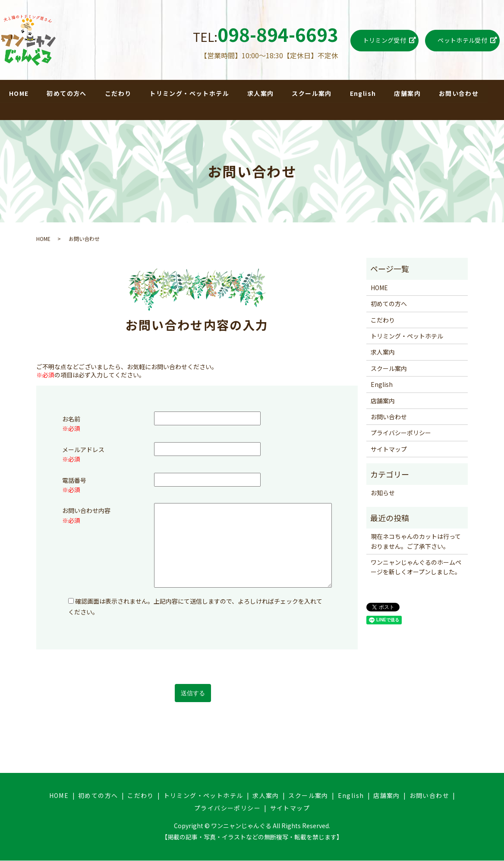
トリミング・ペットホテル (190, 93)
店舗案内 (408, 93)
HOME (19, 93)
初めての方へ (67, 93)
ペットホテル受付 (462, 40)
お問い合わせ (459, 93)
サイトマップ (389, 449)
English (363, 93)
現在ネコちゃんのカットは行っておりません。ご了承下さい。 (416, 541)
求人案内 (261, 93)
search (9, 110)
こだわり (118, 93)
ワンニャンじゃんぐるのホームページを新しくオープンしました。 (416, 567)
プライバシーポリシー (401, 433)
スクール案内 (312, 93)
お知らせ (383, 493)
